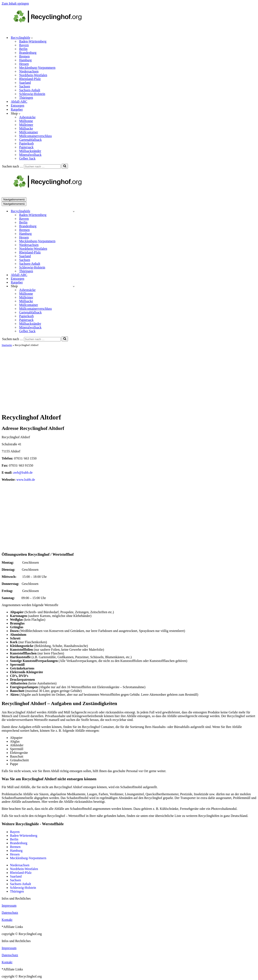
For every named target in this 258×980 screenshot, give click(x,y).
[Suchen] (42, 167)
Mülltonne (26, 121)
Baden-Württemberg (33, 41)
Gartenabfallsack (30, 140)
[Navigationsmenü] (14, 199)
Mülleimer (26, 125)
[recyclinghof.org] (54, 30)
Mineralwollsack (30, 155)
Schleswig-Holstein (32, 94)
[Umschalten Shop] (74, 286)
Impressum (9, 906)
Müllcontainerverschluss (35, 136)
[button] (32, 38)
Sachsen (25, 86)
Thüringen (26, 98)
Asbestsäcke (27, 117)
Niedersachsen (29, 71)
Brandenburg (28, 53)
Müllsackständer (30, 151)
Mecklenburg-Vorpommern (37, 68)
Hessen (24, 64)
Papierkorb (26, 143)
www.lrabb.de (26, 480)
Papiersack (26, 147)
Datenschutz (10, 913)
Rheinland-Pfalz (30, 79)
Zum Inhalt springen (15, 3)
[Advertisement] (129, 378)
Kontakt (7, 920)
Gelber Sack (27, 158)
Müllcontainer (29, 132)
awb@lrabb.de (23, 473)
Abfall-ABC (19, 102)
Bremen (24, 56)
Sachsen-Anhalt (30, 90)
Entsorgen (18, 105)
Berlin (23, 49)
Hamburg (25, 60)
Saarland (25, 83)
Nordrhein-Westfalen (33, 75)
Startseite (7, 345)
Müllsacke (26, 128)
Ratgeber (17, 109)
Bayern (24, 45)
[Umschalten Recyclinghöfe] (74, 211)
